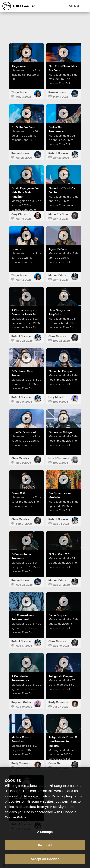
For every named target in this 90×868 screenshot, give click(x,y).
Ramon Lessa (57, 92)
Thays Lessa (19, 92)
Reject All (45, 845)
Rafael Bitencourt (60, 153)
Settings (46, 832)
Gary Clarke (19, 214)
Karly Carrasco (58, 702)
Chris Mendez (57, 336)
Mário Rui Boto (58, 214)
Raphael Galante (22, 702)
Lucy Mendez (57, 397)
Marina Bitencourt (60, 275)
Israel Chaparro (59, 458)
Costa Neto (56, 763)
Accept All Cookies (45, 859)
